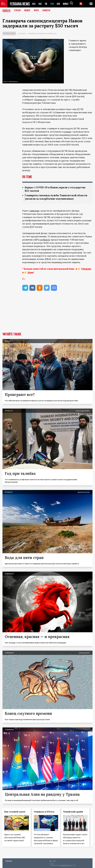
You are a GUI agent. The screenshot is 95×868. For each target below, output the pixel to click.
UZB (59, 4)
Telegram (86, 269)
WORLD (67, 4)
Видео (27, 11)
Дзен (30, 272)
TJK (46, 4)
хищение (35, 211)
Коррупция (22, 33)
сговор (67, 132)
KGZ (40, 4)
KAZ (34, 4)
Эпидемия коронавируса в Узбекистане (42, 33)
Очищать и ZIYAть (44, 812)
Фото (36, 11)
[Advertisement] (47, 314)
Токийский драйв (73, 812)
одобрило (45, 240)
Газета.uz (40, 100)
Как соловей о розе (15, 812)
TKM (53, 4)
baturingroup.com (66, 865)
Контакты (9, 861)
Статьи (17, 11)
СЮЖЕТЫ (46, 11)
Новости (6, 11)
